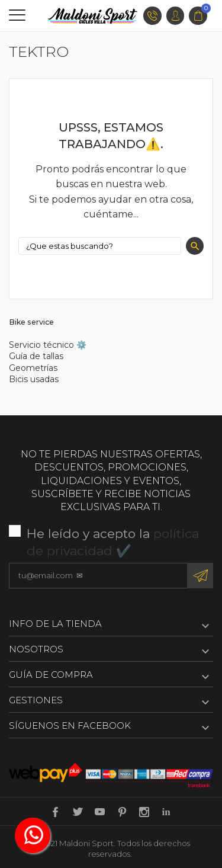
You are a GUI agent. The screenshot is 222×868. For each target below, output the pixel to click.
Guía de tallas (36, 356)
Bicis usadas (34, 379)
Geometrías (33, 368)
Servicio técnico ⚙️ (48, 345)
